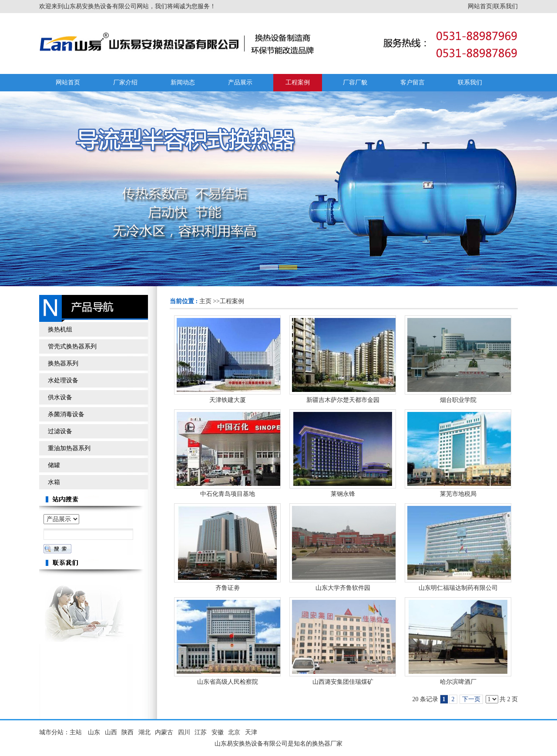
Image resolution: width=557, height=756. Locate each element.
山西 (111, 732)
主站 (76, 732)
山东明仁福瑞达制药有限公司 (458, 588)
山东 (94, 732)
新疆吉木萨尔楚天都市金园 (343, 400)
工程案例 (232, 301)
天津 (251, 732)
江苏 (201, 732)
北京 (234, 732)
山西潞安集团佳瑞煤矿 (343, 682)
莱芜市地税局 (458, 494)
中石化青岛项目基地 (228, 494)
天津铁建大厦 (228, 400)
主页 (205, 301)
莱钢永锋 (343, 494)
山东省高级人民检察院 (228, 682)
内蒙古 (164, 732)
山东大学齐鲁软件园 (343, 588)
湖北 (144, 732)
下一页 (471, 699)
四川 (184, 732)
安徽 (218, 732)
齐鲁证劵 (228, 588)
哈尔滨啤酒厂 (458, 682)
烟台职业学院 (458, 400)
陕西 (128, 732)
